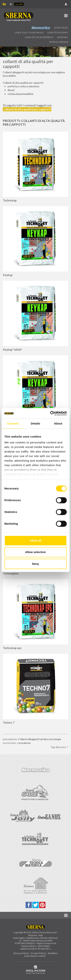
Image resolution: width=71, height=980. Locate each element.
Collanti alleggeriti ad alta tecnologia (40, 739)
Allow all (35, 540)
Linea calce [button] (61, 28)
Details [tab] (36, 423)
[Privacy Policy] (21, 953)
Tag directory (58, 747)
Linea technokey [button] (58, 32)
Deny (35, 564)
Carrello (19, 4)
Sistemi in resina (59, 42)
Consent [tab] (13, 423)
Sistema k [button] (62, 37)
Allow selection (35, 552)
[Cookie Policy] (38, 953)
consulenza (24, 743)
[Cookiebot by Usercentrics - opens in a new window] (51, 413)
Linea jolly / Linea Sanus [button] (29, 32)
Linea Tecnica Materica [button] (39, 37)
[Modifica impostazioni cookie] (41, 955)
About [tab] (58, 423)
